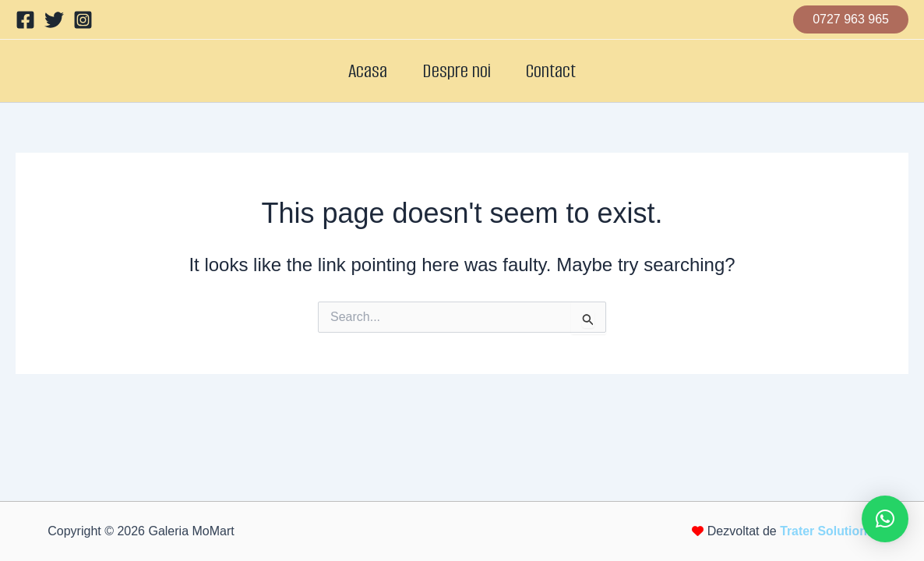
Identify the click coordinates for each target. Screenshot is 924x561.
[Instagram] (83, 20)
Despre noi (457, 71)
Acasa (359, 71)
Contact (559, 71)
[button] (851, 19)
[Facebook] (25, 20)
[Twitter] (54, 20)
